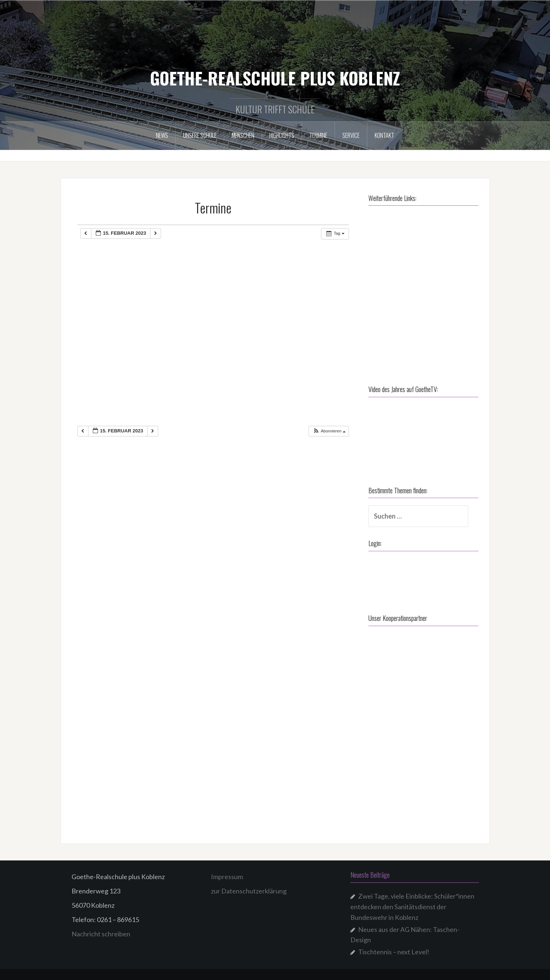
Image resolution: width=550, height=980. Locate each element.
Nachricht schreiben (101, 934)
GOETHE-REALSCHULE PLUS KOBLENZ (275, 78)
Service (351, 135)
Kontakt (384, 135)
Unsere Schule (200, 135)
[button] (329, 431)
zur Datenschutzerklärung (249, 891)
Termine (318, 135)
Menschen (243, 135)
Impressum (227, 877)
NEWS (162, 135)
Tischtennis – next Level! (394, 952)
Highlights (282, 135)
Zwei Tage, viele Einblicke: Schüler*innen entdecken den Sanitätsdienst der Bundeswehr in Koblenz (412, 907)
